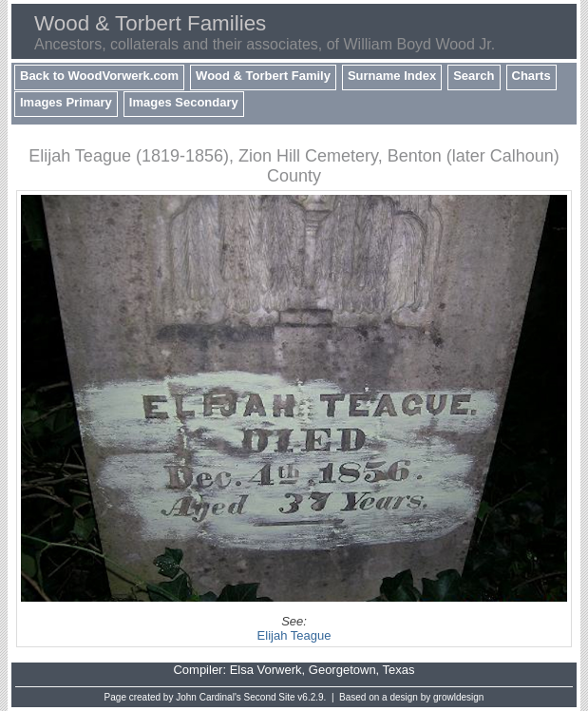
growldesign (458, 697)
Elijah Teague (294, 635)
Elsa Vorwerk (266, 670)
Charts (531, 76)
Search (474, 76)
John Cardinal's (209, 697)
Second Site (270, 697)
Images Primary (66, 102)
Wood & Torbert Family (263, 76)
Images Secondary (184, 102)
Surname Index (392, 76)
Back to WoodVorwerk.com (99, 76)
